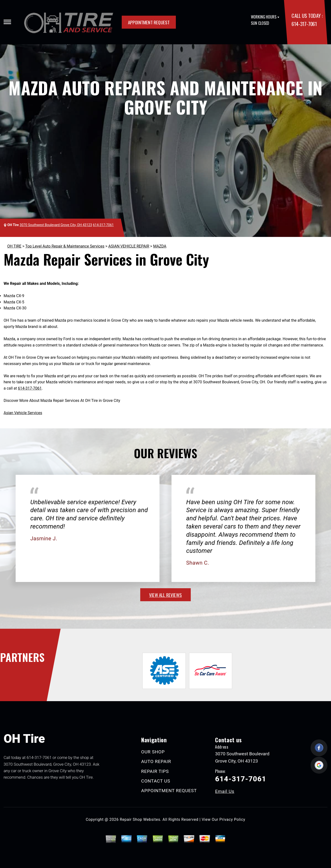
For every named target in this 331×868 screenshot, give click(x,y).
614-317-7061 (304, 24)
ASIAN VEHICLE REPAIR (129, 246)
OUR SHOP (153, 752)
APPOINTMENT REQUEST (149, 22)
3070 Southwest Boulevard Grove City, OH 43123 (56, 225)
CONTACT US (156, 781)
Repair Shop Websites (140, 819)
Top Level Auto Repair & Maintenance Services (65, 246)
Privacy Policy (232, 819)
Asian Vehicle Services (23, 413)
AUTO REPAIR (156, 761)
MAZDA (160, 246)
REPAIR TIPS (155, 771)
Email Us (225, 791)
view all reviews (165, 595)
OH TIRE (14, 246)
